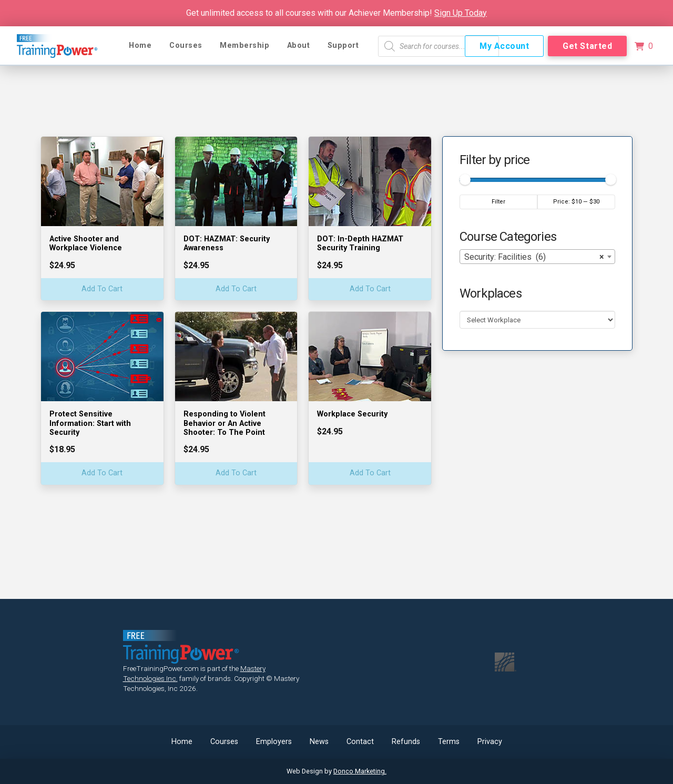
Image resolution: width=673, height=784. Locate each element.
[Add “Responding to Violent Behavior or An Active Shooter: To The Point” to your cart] (236, 474)
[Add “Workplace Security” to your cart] (370, 474)
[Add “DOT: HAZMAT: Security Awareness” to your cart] (236, 289)
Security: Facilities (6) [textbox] (534, 257)
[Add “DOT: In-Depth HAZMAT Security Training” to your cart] (370, 289)
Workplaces (491, 293)
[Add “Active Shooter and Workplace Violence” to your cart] (102, 289)
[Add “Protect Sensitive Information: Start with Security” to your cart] (102, 474)
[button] (644, 46)
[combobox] (537, 257)
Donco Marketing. (360, 771)
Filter (498, 202)
